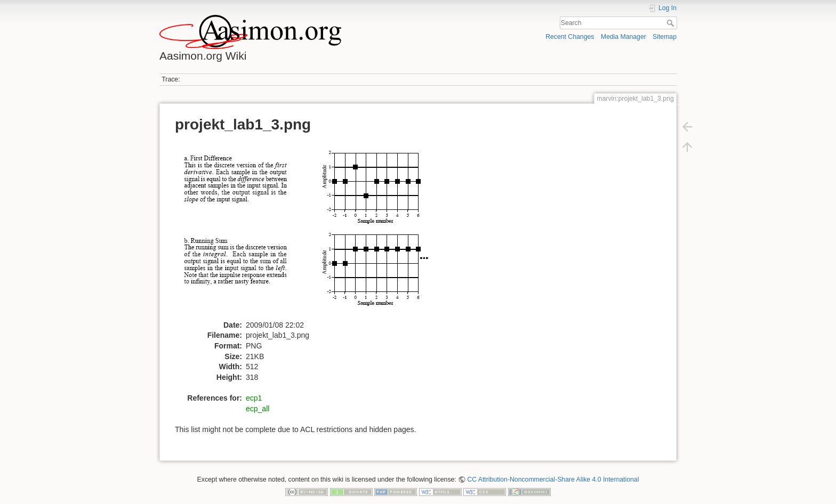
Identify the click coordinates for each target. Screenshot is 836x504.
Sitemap (665, 37)
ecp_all (258, 409)
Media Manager (624, 37)
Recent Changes (570, 37)
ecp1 (254, 398)
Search (672, 23)
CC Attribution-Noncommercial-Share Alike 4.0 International (553, 479)
